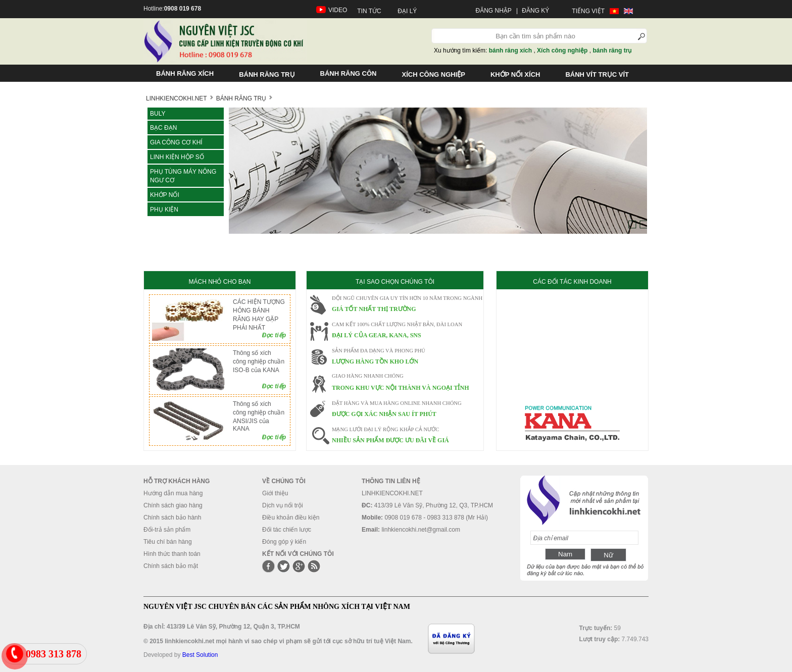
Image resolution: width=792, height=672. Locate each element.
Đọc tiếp (274, 335)
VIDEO (338, 10)
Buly (158, 114)
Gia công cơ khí (176, 142)
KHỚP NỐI (165, 195)
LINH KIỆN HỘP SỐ (177, 157)
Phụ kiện (164, 210)
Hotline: (172, 9)
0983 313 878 (54, 654)
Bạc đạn (163, 128)
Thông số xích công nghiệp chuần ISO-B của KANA (259, 361)
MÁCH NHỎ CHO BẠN (219, 282)
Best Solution (200, 655)
